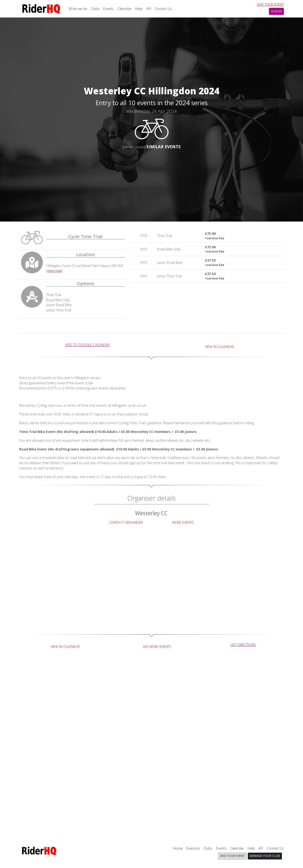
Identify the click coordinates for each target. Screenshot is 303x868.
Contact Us (163, 9)
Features (193, 848)
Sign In (276, 11)
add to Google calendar (87, 345)
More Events (183, 522)
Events (109, 9)
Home (178, 848)
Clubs (95, 9)
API (149, 9)
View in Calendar (220, 347)
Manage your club (265, 856)
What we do (78, 9)
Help (139, 9)
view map (55, 271)
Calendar (125, 9)
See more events (157, 647)
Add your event (270, 4)
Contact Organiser (126, 522)
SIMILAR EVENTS (163, 147)
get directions (243, 645)
